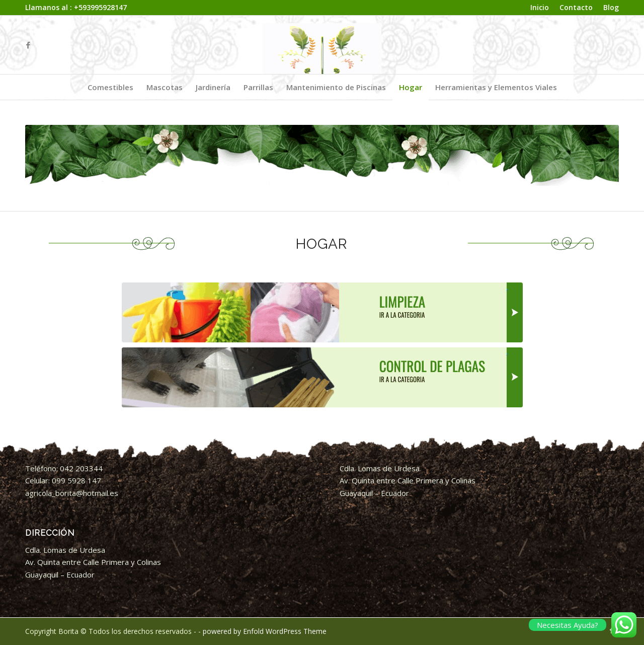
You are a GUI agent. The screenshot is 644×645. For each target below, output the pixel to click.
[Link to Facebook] (28, 45)
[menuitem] (540, 8)
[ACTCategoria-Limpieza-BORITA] (322, 312)
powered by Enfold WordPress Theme (265, 631)
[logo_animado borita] (322, 45)
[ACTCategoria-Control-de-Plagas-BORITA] (322, 377)
